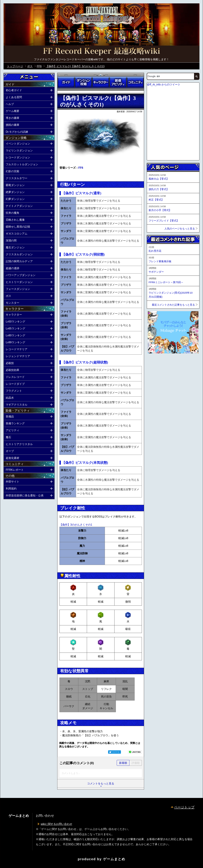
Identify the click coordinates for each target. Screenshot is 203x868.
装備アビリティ (118, 82)
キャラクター (101, 82)
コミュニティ (135, 82)
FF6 (81, 168)
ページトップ (184, 807)
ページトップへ (155, 362)
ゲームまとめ (114, 859)
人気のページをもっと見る (180, 229)
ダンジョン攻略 (83, 82)
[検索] (170, 76)
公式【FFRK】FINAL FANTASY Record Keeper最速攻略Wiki (101, 51)
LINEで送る (135, 752)
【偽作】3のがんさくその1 (76, 525)
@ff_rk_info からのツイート (164, 85)
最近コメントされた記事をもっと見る (173, 305)
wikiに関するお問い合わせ (56, 824)
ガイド (66, 82)
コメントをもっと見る (101, 783)
